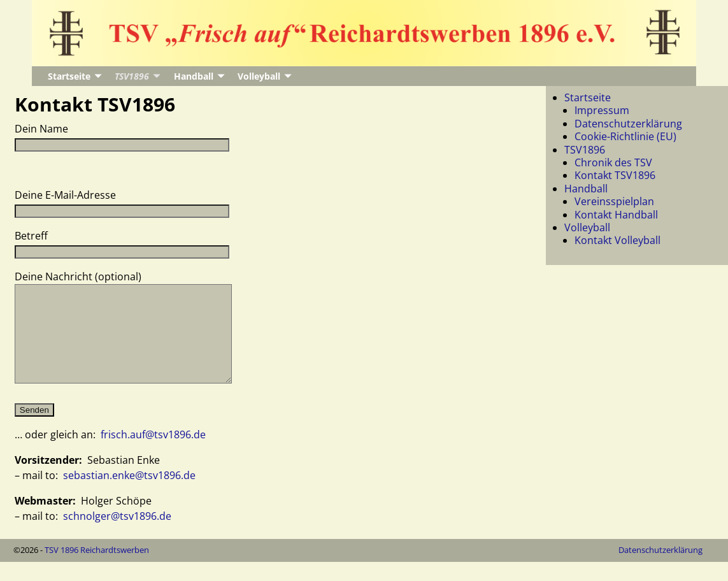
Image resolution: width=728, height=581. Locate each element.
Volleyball (259, 76)
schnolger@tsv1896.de (117, 535)
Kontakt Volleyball (617, 240)
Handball (194, 76)
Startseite (69, 76)
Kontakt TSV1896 (615, 175)
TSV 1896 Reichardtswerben (97, 569)
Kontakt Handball (616, 215)
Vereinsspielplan (614, 201)
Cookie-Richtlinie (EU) (625, 136)
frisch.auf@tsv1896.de (153, 454)
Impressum (602, 110)
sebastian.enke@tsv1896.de (129, 494)
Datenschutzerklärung (628, 124)
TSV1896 (132, 76)
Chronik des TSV (613, 162)
